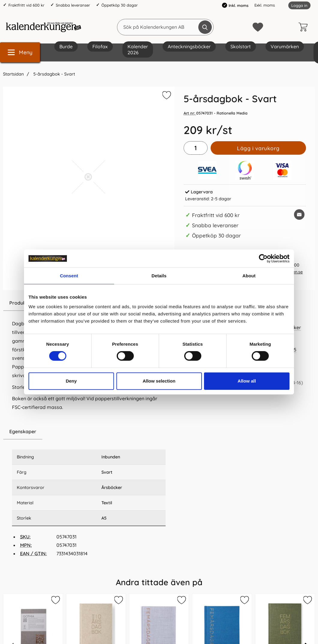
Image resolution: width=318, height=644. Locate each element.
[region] (89, 432)
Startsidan (13, 74)
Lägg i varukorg (258, 148)
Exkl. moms (265, 5)
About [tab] (249, 276)
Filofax (100, 46)
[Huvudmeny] (20, 52)
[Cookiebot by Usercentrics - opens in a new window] (263, 258)
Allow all (247, 381)
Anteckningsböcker (189, 46)
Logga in (299, 5)
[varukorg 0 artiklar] (304, 27)
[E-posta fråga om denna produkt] (299, 215)
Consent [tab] (69, 276)
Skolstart (241, 46)
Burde (66, 46)
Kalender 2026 (138, 49)
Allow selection (159, 381)
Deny (71, 381)
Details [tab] (159, 276)
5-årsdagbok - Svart (54, 74)
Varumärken (285, 46)
